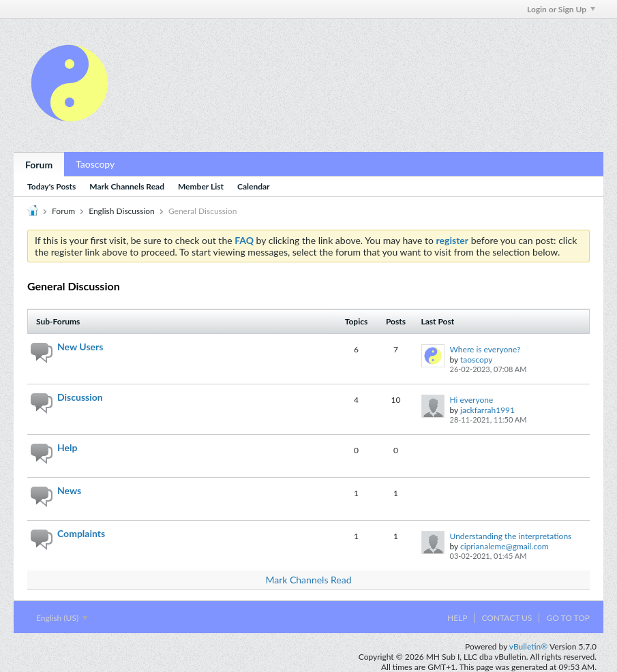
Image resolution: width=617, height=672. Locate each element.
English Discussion (122, 211)
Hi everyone (472, 400)
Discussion (80, 397)
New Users (80, 347)
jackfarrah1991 (487, 410)
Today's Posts (51, 186)
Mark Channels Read (127, 186)
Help (67, 447)
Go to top (568, 618)
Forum (39, 165)
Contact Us (507, 618)
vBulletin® (528, 646)
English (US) (62, 618)
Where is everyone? (485, 349)
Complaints (81, 533)
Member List (201, 186)
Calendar (254, 186)
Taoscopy (95, 164)
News (69, 490)
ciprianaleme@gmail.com (505, 546)
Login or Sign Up (561, 9)
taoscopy (476, 360)
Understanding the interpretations (511, 536)
